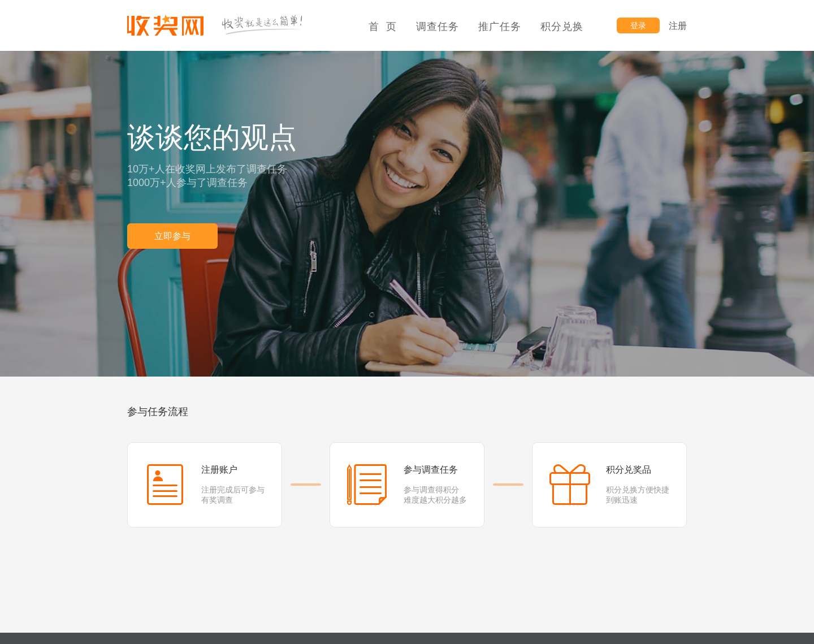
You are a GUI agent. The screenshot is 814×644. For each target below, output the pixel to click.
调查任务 (438, 27)
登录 (638, 25)
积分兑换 (562, 27)
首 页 (383, 27)
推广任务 (500, 27)
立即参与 (172, 236)
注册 (678, 26)
